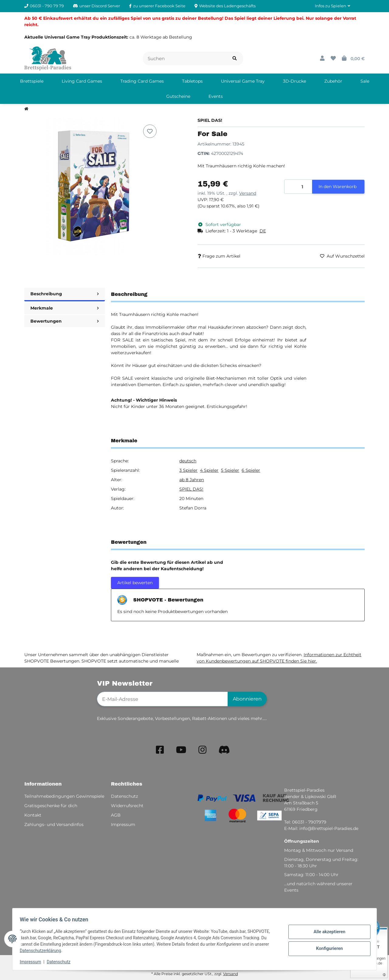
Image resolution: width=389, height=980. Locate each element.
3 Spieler (188, 470)
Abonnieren (247, 699)
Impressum (33, 962)
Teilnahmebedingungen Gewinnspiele (64, 796)
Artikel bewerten (135, 583)
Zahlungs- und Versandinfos (54, 824)
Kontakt (33, 815)
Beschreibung (65, 294)
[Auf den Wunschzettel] (150, 131)
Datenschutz (61, 962)
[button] (332, 6)
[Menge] (298, 187)
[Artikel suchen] (235, 58)
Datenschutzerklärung (43, 951)
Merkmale (65, 308)
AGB (116, 815)
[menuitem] (32, 81)
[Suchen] (185, 58)
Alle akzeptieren (327, 932)
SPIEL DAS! (191, 489)
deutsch (188, 461)
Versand (248, 193)
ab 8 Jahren (192, 480)
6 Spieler (251, 470)
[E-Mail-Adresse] (162, 699)
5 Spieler (230, 470)
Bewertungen (65, 321)
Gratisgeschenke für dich (51, 806)
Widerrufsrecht (127, 806)
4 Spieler (209, 470)
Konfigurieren (327, 948)
